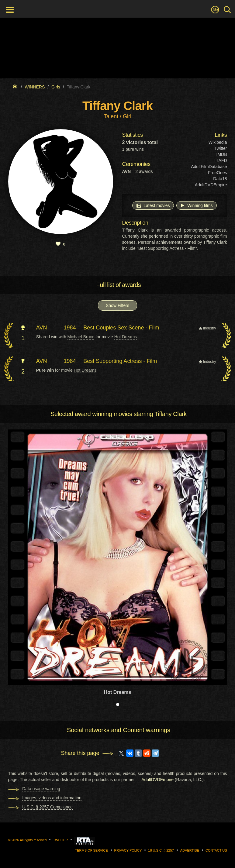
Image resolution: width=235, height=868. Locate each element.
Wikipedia (218, 142)
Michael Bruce (81, 337)
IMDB (222, 154)
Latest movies (153, 205)
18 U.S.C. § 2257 (161, 850)
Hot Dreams (126, 337)
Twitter (221, 148)
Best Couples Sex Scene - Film (121, 328)
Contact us (216, 850)
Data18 (220, 179)
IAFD (222, 160)
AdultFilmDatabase (209, 167)
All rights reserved (33, 840)
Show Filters (117, 305)
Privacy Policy (128, 850)
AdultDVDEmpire (211, 185)
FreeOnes (217, 173)
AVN (42, 328)
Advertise (190, 850)
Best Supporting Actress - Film (120, 361)
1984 (70, 328)
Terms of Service (92, 850)
